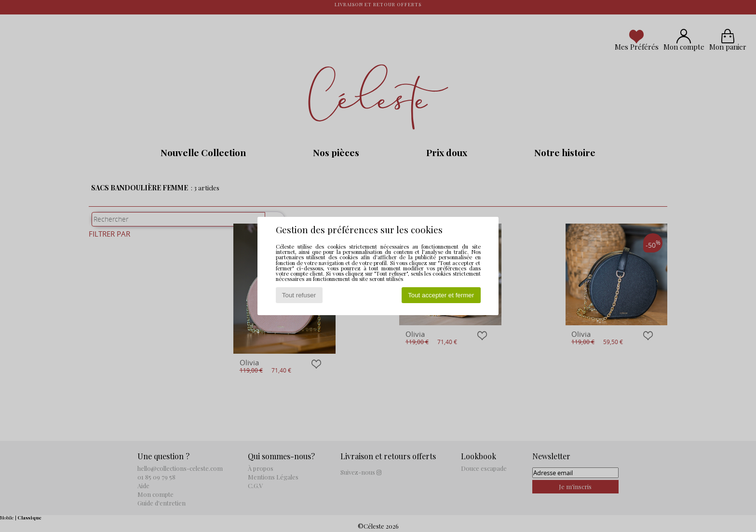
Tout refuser (299, 295)
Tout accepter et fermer (441, 295)
